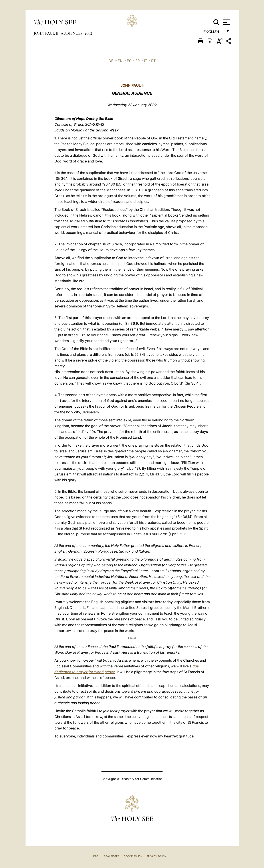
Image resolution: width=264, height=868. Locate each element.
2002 (88, 33)
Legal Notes (111, 856)
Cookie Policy (133, 856)
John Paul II (47, 33)
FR (138, 61)
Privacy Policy (156, 856)
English (213, 33)
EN (120, 61)
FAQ (96, 856)
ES (129, 61)
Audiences (72, 33)
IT (145, 61)
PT (153, 61)
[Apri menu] (226, 22)
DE (111, 61)
